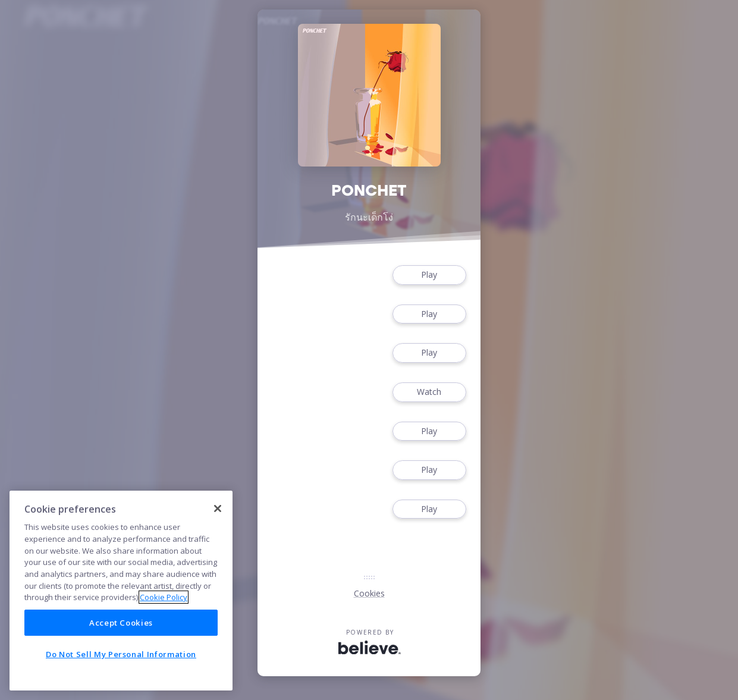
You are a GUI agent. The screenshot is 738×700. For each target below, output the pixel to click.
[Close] (218, 508)
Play (429, 275)
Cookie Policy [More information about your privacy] (164, 597)
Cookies (369, 593)
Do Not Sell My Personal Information (121, 654)
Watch (429, 392)
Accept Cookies (121, 623)
